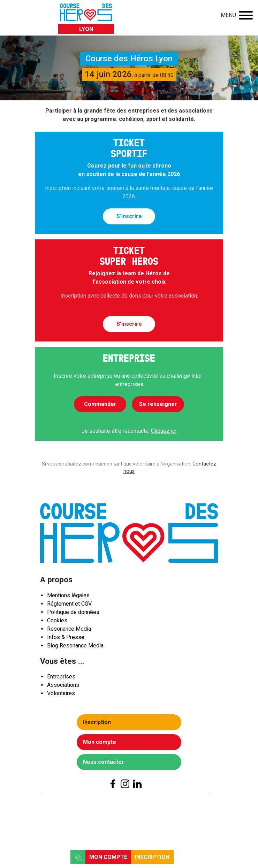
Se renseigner (158, 404)
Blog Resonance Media (75, 647)
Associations (63, 687)
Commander (100, 404)
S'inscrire (129, 216)
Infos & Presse (66, 639)
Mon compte (108, 857)
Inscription (152, 857)
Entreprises (61, 679)
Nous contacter (106, 764)
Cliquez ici (164, 431)
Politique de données (73, 614)
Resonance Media (69, 631)
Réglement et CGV (69, 605)
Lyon (86, 29)
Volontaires (61, 695)
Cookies (57, 622)
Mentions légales (68, 597)
